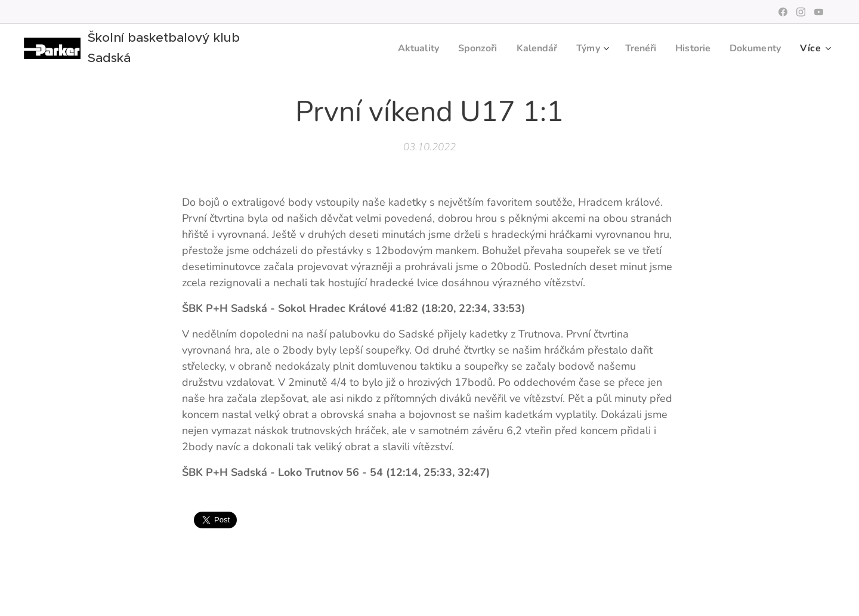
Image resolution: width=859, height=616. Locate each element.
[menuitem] (401, 48)
